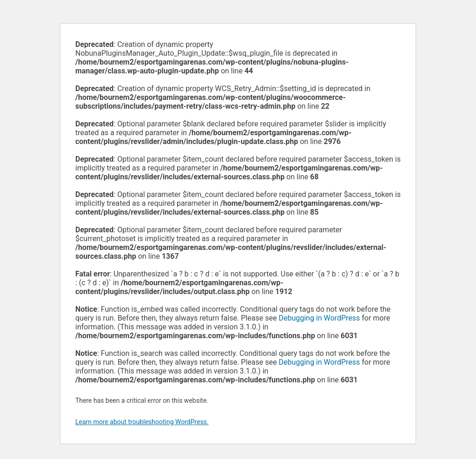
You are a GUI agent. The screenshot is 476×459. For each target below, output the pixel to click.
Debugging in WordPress (319, 318)
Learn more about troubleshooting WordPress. (142, 422)
